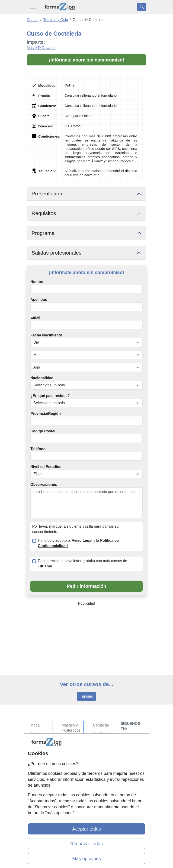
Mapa (35, 725)
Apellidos (39, 300)
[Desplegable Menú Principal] (33, 7)
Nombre (37, 282)
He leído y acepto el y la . (78, 543)
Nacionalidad (42, 378)
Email (35, 317)
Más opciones (86, 859)
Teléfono (38, 449)
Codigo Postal (43, 431)
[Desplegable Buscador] (142, 7)
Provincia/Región (46, 414)
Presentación (47, 194)
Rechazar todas (86, 844)
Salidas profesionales (56, 253)
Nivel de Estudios (46, 467)
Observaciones (44, 485)
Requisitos (44, 213)
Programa (43, 233)
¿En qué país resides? (50, 396)
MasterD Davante (41, 48)
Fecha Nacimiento (46, 335)
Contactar (101, 725)
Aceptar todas (86, 829)
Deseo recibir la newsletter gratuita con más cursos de (82, 563)
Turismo (86, 696)
